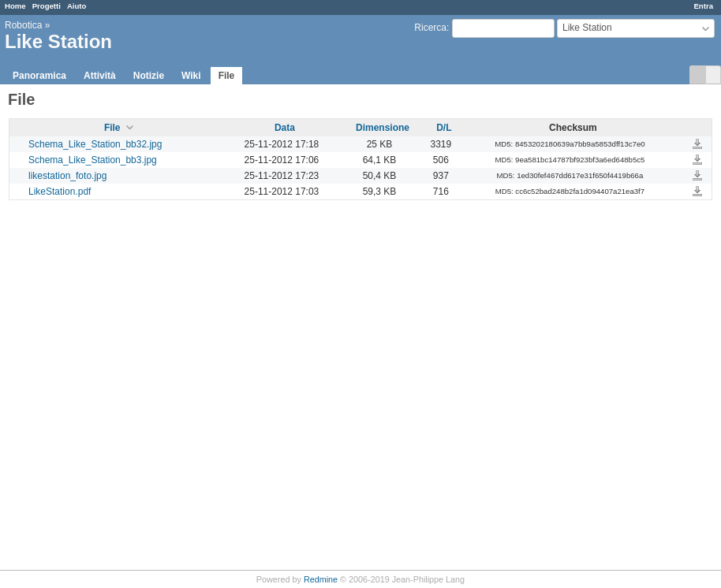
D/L (444, 128)
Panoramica (39, 76)
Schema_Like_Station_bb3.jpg (93, 160)
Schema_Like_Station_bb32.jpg (95, 144)
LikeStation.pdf (60, 192)
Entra (703, 6)
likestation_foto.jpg (67, 176)
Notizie (149, 76)
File (227, 76)
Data (285, 128)
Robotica (23, 25)
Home (15, 6)
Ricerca (430, 28)
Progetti (47, 6)
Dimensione (383, 128)
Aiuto (77, 6)
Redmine (321, 579)
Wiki (191, 76)
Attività (100, 76)
